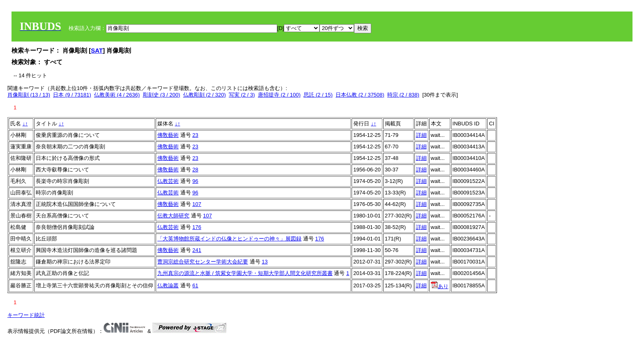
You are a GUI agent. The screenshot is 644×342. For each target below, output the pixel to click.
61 (195, 285)
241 (197, 250)
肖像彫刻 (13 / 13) (29, 95)
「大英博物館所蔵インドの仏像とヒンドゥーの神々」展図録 (229, 239)
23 (195, 135)
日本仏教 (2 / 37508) (360, 95)
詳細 (421, 135)
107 (197, 204)
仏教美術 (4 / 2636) (117, 95)
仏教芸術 (168, 181)
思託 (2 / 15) (318, 95)
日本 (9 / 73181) (72, 95)
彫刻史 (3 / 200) (162, 95)
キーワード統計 (26, 315)
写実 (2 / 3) (242, 95)
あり (440, 286)
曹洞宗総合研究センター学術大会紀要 (203, 262)
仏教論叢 (168, 285)
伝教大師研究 (173, 216)
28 (195, 170)
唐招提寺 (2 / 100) (279, 95)
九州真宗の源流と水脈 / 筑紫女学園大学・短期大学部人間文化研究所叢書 (245, 273)
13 (264, 262)
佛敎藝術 (168, 135)
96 (195, 181)
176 (197, 227)
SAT (97, 50)
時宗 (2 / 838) (403, 95)
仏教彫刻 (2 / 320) (205, 95)
